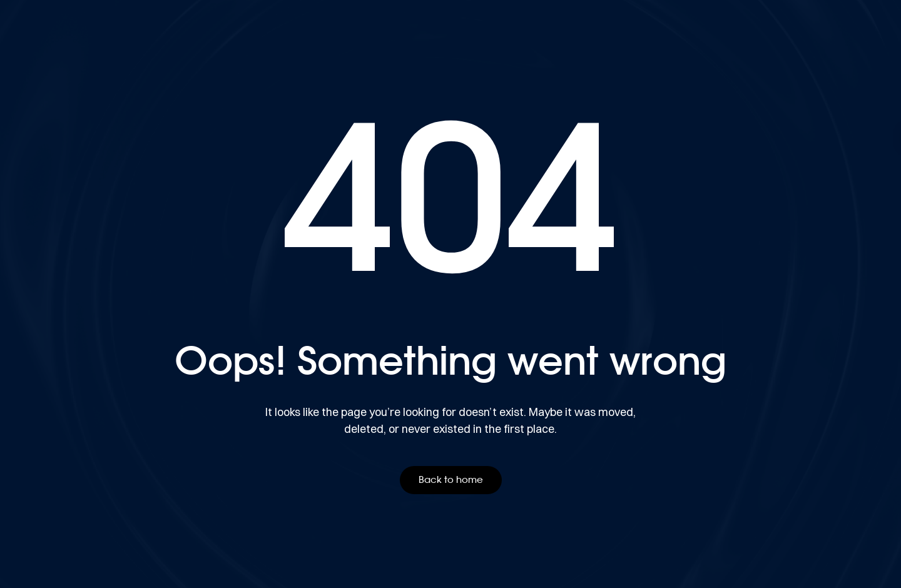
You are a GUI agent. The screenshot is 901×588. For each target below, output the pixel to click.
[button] (451, 480)
